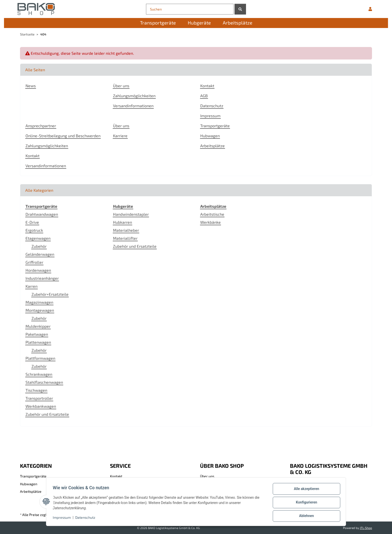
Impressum (63, 518)
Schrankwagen (39, 374)
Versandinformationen (133, 106)
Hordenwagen (38, 270)
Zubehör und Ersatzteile (47, 414)
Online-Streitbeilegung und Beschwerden (63, 136)
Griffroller (34, 262)
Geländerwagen (40, 254)
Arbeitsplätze (212, 146)
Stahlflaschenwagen (44, 382)
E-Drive (32, 222)
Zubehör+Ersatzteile (50, 294)
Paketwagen (37, 334)
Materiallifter (125, 238)
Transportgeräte (215, 126)
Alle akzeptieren (305, 490)
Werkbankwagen (41, 406)
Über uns (121, 86)
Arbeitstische (212, 214)
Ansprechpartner (41, 126)
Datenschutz (87, 518)
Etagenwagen (38, 238)
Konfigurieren (305, 503)
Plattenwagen (38, 342)
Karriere (120, 136)
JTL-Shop (366, 528)
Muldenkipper (38, 326)
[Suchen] (190, 9)
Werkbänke (210, 222)
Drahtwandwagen (42, 214)
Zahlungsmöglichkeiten (134, 96)
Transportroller (39, 398)
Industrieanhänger (42, 278)
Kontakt (207, 86)
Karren (31, 286)
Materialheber (126, 230)
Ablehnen (305, 516)
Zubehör (39, 246)
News (31, 86)
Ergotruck (34, 230)
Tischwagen (36, 390)
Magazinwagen (39, 302)
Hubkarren (122, 222)
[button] (370, 9)
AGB (204, 96)
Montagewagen (40, 310)
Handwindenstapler (131, 214)
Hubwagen (210, 136)
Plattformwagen (40, 358)
